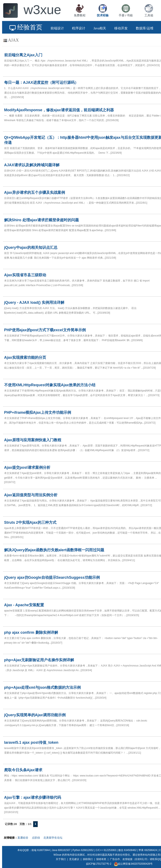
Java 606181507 (61, 850)
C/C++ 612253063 (106, 850)
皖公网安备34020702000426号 (133, 864)
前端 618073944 (41, 850)
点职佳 (36, 838)
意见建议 (74, 859)
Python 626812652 (83, 850)
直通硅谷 (23, 838)
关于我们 (61, 859)
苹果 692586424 (148, 850)
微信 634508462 (127, 850)
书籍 (130, 15)
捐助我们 (88, 859)
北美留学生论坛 (53, 838)
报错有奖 (101, 859)
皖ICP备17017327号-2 (99, 864)
